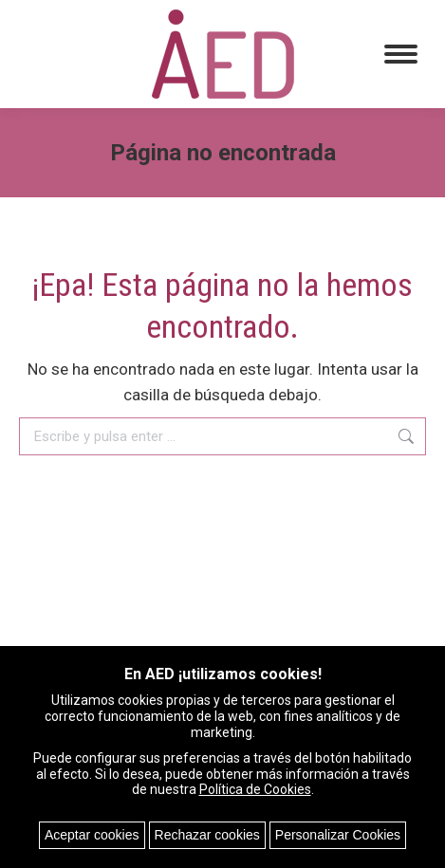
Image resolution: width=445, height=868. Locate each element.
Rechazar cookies (207, 835)
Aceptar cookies (92, 835)
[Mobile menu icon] (401, 54)
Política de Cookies (255, 789)
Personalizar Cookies (338, 835)
